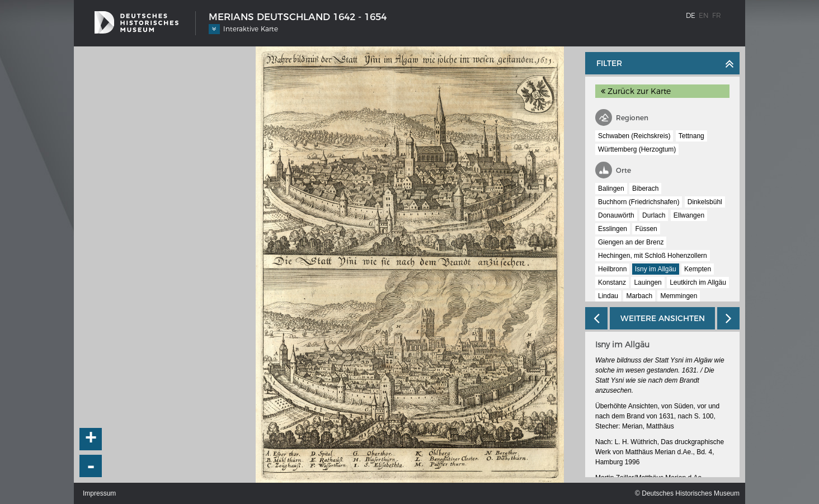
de (691, 15)
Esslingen (613, 229)
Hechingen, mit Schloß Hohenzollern (653, 256)
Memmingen (679, 296)
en (704, 15)
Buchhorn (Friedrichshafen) (639, 202)
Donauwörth (616, 215)
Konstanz (612, 282)
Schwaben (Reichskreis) (634, 136)
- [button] (91, 466)
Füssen (646, 229)
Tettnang (691, 136)
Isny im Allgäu (656, 269)
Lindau (608, 296)
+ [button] (91, 439)
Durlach (654, 215)
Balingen (611, 189)
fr (717, 15)
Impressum (99, 493)
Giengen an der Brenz (631, 242)
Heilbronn (612, 269)
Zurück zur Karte (636, 91)
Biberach (645, 189)
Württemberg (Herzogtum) (637, 149)
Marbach (639, 296)
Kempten (698, 269)
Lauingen (648, 282)
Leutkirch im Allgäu (698, 282)
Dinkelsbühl (705, 202)
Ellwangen (689, 215)
